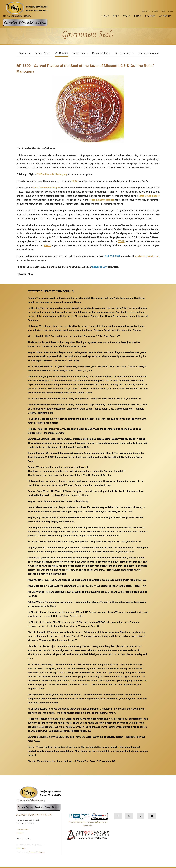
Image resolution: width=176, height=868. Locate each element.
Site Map (21, 848)
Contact (146, 11)
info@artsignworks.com (147, 256)
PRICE (75, 181)
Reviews (150, 16)
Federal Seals (43, 53)
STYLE (121, 241)
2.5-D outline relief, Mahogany (52, 174)
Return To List (26, 274)
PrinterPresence (37, 852)
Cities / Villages (101, 53)
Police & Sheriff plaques (101, 200)
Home (105, 16)
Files (163, 11)
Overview (25, 53)
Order (170, 11)
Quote (155, 11)
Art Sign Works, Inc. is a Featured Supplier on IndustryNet (88, 821)
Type (116, 16)
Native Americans (149, 53)
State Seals (61, 53)
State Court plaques (149, 196)
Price (138, 16)
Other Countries (124, 53)
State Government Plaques (46, 188)
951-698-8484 (23, 829)
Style (127, 16)
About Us (165, 16)
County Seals (80, 53)
